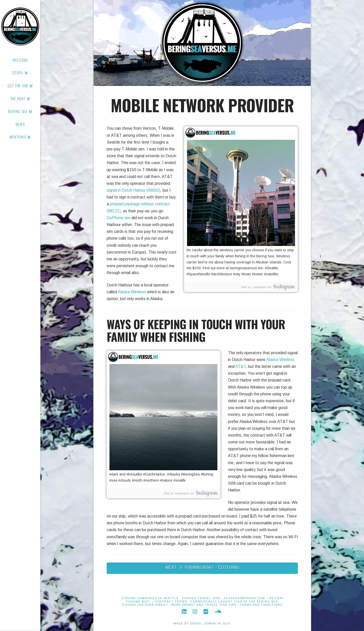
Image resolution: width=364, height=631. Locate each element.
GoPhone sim (119, 218)
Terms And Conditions (261, 605)
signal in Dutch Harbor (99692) (133, 190)
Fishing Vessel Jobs (201, 598)
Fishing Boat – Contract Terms (157, 602)
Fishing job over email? (145, 605)
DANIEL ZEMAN (203, 624)
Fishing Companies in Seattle (150, 598)
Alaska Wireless (132, 292)
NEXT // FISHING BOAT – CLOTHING (202, 567)
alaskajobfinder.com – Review (253, 598)
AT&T (241, 366)
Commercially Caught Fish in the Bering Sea (234, 602)
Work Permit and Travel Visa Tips (204, 605)
